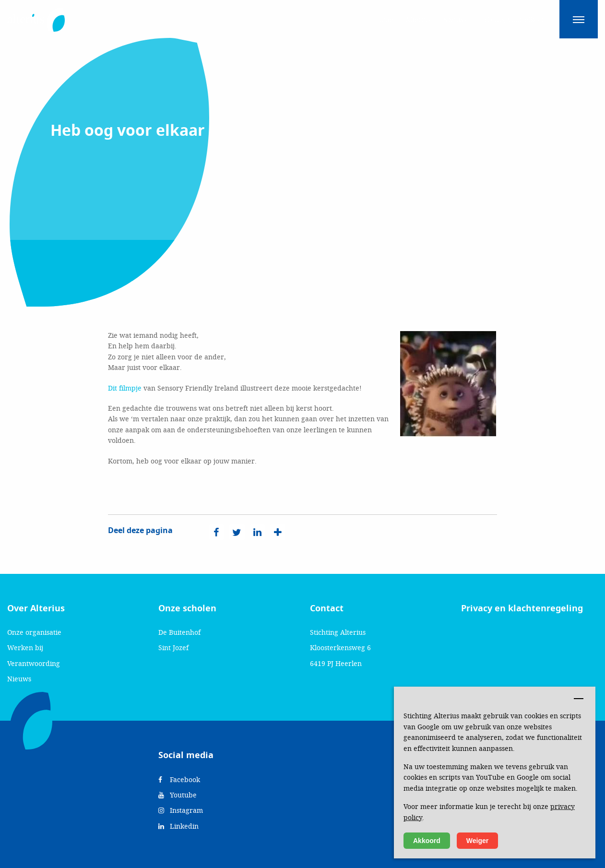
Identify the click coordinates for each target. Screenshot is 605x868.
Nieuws (19, 679)
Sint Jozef (173, 648)
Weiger (477, 841)
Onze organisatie (34, 632)
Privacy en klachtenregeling (522, 608)
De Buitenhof (179, 632)
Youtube (178, 795)
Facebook (179, 779)
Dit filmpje (125, 388)
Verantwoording (34, 663)
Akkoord (427, 841)
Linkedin (178, 826)
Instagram (181, 810)
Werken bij (25, 648)
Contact (327, 608)
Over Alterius (36, 608)
